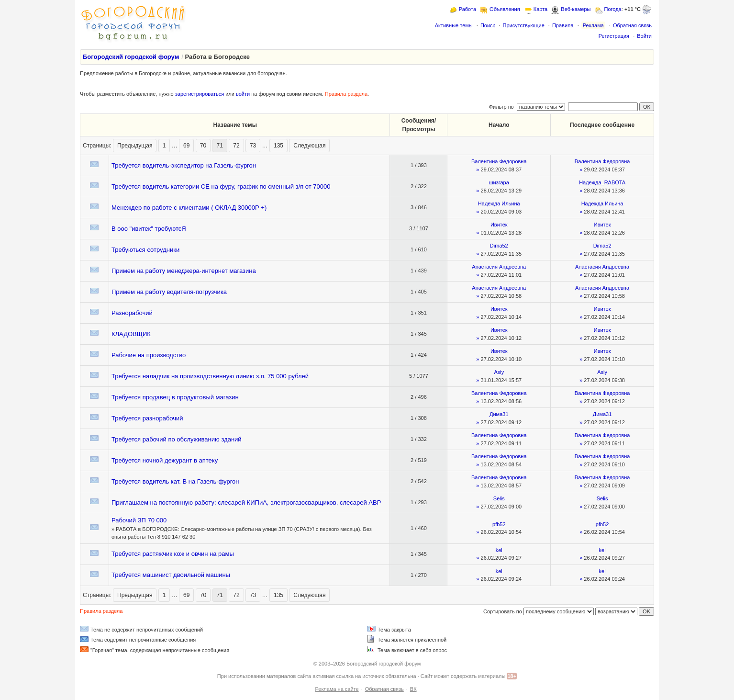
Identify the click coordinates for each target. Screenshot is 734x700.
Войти (644, 36)
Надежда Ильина (499, 203)
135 (278, 146)
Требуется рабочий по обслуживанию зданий (177, 439)
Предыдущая (135, 146)
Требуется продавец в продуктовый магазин (175, 397)
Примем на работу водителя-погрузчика (169, 292)
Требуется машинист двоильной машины (171, 575)
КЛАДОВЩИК (131, 334)
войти (243, 94)
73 (253, 146)
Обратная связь (632, 25)
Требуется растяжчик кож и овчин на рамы (173, 554)
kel (499, 550)
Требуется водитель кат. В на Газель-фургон (175, 481)
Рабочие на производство (149, 355)
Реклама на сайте (337, 689)
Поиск (488, 25)
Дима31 (499, 414)
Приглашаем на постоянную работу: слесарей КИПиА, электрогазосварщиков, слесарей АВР (246, 502)
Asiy (499, 372)
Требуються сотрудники (145, 250)
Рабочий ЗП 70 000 (139, 520)
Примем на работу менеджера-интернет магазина (184, 271)
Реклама (593, 25)
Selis (499, 498)
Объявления (505, 9)
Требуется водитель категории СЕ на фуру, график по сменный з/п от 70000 (221, 186)
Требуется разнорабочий (147, 418)
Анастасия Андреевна (499, 267)
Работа (467, 9)
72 (236, 146)
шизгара (499, 182)
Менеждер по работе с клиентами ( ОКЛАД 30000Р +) (189, 208)
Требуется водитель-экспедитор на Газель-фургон (184, 165)
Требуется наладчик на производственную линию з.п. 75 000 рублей (210, 376)
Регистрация (614, 36)
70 (203, 146)
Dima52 (499, 246)
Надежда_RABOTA (602, 182)
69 (186, 146)
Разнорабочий (132, 313)
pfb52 (499, 524)
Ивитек (499, 225)
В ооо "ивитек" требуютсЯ (149, 229)
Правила (563, 25)
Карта (540, 9)
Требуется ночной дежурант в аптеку (165, 460)
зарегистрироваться (200, 94)
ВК (413, 689)
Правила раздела (346, 94)
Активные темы (454, 25)
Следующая (309, 146)
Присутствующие (523, 25)
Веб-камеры (576, 9)
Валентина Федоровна (499, 161)
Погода (613, 9)
